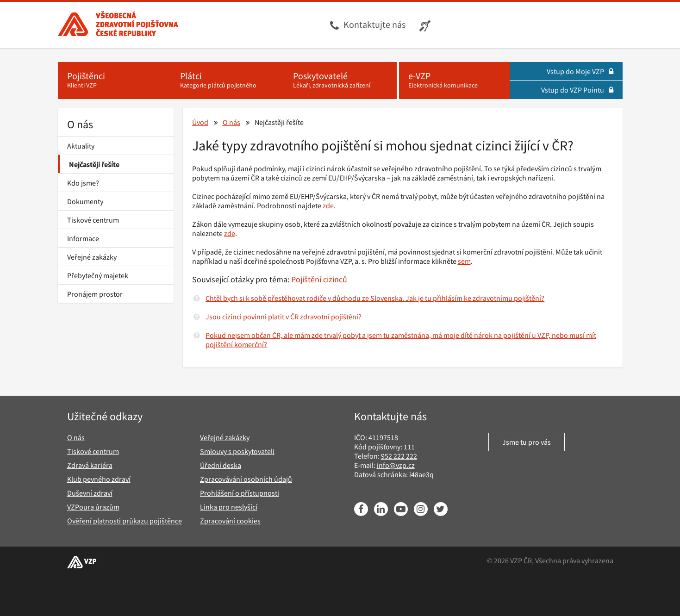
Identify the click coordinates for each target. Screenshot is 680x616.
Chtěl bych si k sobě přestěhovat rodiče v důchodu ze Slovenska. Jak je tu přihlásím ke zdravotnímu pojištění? (375, 298)
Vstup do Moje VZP (580, 71)
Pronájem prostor (95, 294)
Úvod (200, 122)
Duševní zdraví (90, 493)
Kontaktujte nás (374, 24)
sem (464, 261)
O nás (80, 124)
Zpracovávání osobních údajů (246, 479)
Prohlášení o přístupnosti (240, 493)
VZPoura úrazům (93, 507)
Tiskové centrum (93, 220)
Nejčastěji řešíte (94, 164)
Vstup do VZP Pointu (577, 90)
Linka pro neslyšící (229, 507)
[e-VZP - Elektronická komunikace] (454, 81)
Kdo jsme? (83, 183)
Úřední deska (221, 465)
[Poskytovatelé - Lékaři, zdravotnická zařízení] (340, 81)
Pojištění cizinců (319, 279)
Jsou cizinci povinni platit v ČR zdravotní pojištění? (284, 317)
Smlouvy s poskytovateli (237, 451)
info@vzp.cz (396, 465)
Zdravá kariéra (90, 465)
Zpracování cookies (230, 521)
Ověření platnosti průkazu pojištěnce (125, 521)
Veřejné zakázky (92, 257)
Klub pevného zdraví (99, 479)
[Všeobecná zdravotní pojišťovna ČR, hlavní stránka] (118, 25)
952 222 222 (399, 456)
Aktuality (81, 146)
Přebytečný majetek (98, 275)
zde (328, 205)
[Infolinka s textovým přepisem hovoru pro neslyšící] (426, 25)
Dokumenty (85, 201)
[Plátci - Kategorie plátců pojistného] (227, 81)
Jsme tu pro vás (527, 442)
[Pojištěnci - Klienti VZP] (114, 81)
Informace (83, 238)
